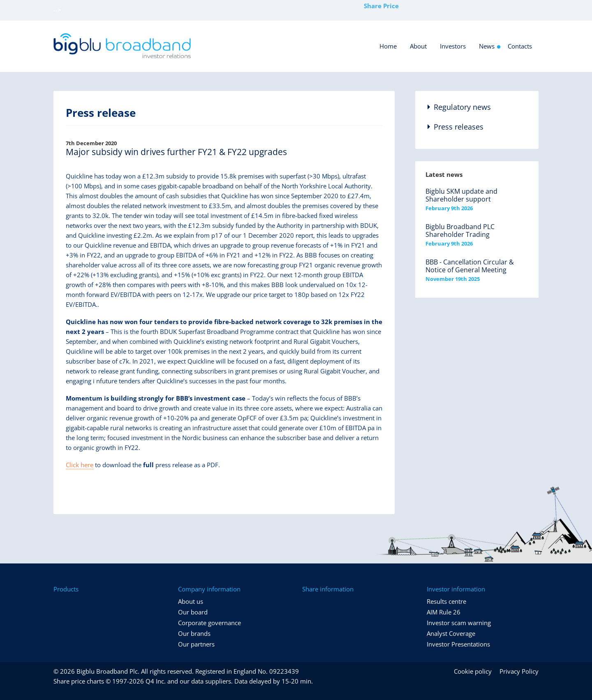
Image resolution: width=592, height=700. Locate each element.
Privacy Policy (519, 671)
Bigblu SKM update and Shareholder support (461, 195)
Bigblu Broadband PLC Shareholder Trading (460, 231)
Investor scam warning (459, 623)
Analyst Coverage (451, 633)
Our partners (196, 644)
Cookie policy (473, 671)
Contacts (520, 46)
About (418, 46)
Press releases (459, 127)
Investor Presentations (458, 644)
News (487, 46)
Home (388, 46)
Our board (193, 612)
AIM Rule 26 (444, 612)
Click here (80, 465)
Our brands (194, 633)
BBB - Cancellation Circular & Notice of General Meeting (470, 266)
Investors (453, 46)
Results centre (446, 601)
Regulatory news (462, 107)
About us (191, 601)
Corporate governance (209, 623)
